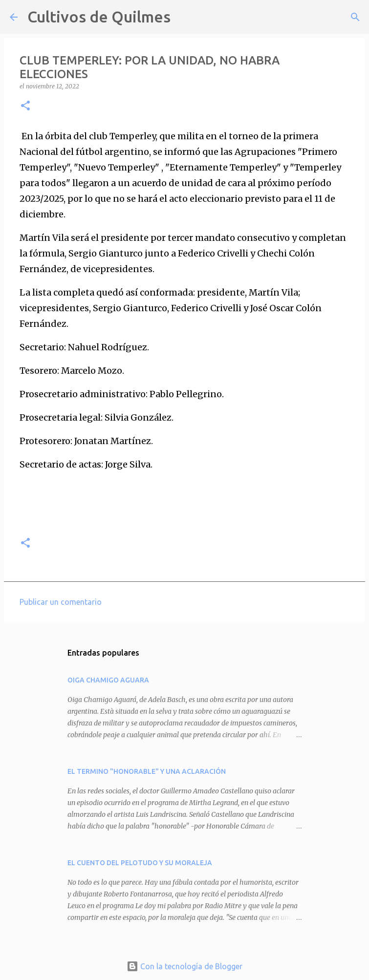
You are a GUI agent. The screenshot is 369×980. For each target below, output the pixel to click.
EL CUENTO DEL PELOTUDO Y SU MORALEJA (140, 863)
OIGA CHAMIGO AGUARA (108, 680)
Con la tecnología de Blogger (184, 966)
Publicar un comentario (61, 602)
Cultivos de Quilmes (99, 17)
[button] (25, 106)
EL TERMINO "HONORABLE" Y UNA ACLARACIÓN (147, 771)
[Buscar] (184, 17)
